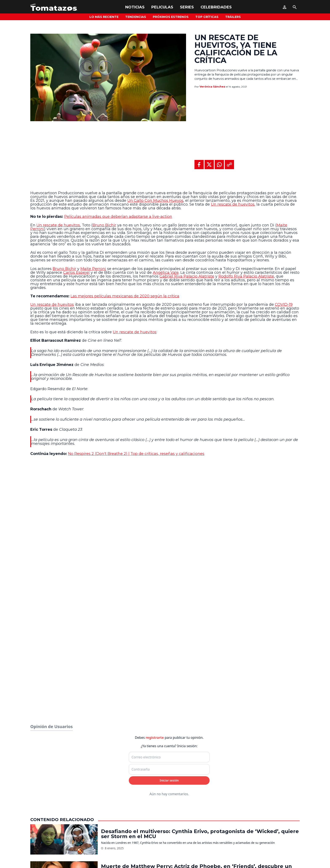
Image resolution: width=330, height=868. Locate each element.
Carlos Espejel (76, 272)
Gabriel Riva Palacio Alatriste (187, 276)
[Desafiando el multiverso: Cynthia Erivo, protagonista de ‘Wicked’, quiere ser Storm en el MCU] (64, 839)
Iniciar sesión (169, 780)
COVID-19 (284, 304)
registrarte (155, 738)
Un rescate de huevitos (233, 204)
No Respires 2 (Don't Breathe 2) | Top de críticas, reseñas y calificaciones (136, 454)
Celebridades (216, 7)
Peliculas (162, 7)
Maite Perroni (93, 269)
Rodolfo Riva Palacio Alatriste (246, 276)
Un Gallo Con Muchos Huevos (155, 201)
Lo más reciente (104, 17)
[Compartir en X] (209, 165)
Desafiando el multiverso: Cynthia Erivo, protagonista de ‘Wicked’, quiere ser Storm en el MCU (200, 834)
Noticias (135, 7)
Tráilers (233, 17)
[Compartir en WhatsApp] (219, 165)
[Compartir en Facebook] (199, 165)
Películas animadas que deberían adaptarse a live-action (118, 217)
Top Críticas (207, 17)
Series (187, 7)
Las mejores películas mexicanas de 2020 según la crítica (125, 296)
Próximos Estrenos (171, 17)
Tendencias (136, 17)
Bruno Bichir (104, 225)
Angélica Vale (166, 272)
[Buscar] (295, 7)
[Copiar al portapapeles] (229, 165)
